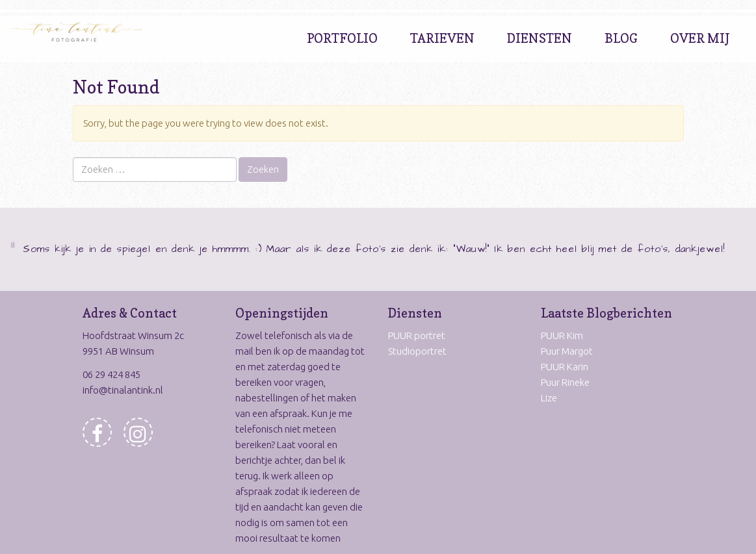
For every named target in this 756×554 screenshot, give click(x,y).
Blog (621, 38)
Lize (549, 398)
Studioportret (417, 351)
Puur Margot (567, 351)
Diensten (540, 38)
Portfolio (342, 38)
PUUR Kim (562, 335)
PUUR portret (417, 335)
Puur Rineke (565, 382)
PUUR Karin (565, 367)
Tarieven (442, 38)
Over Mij (700, 38)
